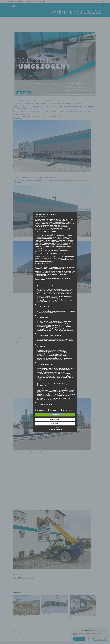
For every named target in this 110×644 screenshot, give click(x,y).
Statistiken (52, 410)
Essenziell (40, 410)
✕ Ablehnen (55, 424)
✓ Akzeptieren (55, 415)
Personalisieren (55, 427)
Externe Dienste (67, 410)
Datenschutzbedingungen (55, 430)
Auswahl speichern (55, 419)
